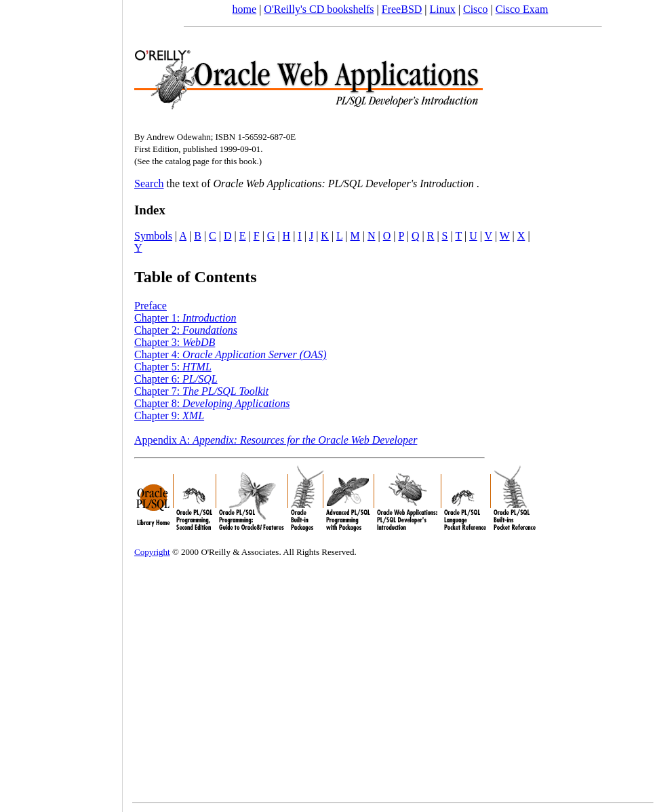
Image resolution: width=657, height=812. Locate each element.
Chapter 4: (231, 354)
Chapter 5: (173, 367)
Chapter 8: (212, 403)
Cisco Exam (522, 9)
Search (149, 183)
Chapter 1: (185, 318)
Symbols (153, 236)
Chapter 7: (201, 391)
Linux (443, 9)
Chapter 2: (186, 330)
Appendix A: (276, 440)
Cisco (475, 9)
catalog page (187, 161)
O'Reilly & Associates (240, 552)
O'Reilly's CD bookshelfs (319, 9)
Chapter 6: (176, 379)
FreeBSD (402, 9)
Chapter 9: (169, 415)
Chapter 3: (175, 342)
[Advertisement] (61, 402)
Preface (151, 306)
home (245, 9)
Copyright (152, 552)
